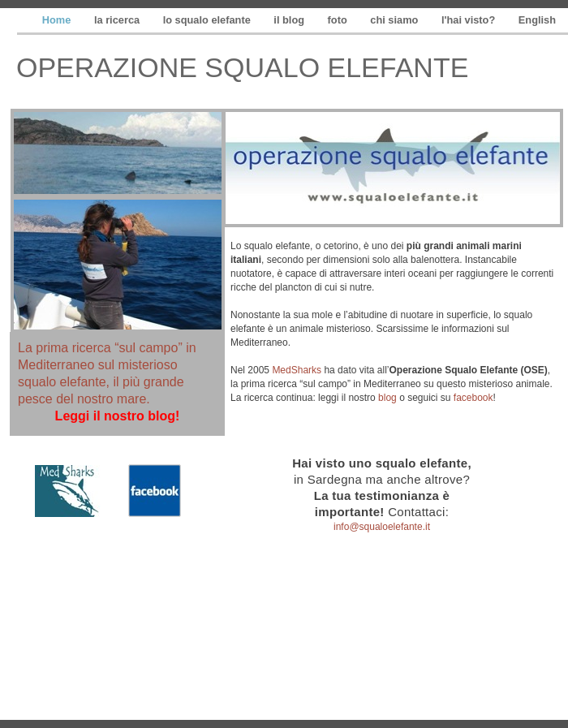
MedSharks (297, 370)
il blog (290, 20)
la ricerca (118, 20)
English (537, 20)
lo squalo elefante (209, 20)
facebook (473, 398)
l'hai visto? (470, 20)
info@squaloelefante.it (382, 527)
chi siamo (396, 20)
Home (58, 20)
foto (339, 20)
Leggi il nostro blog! (118, 416)
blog (387, 398)
